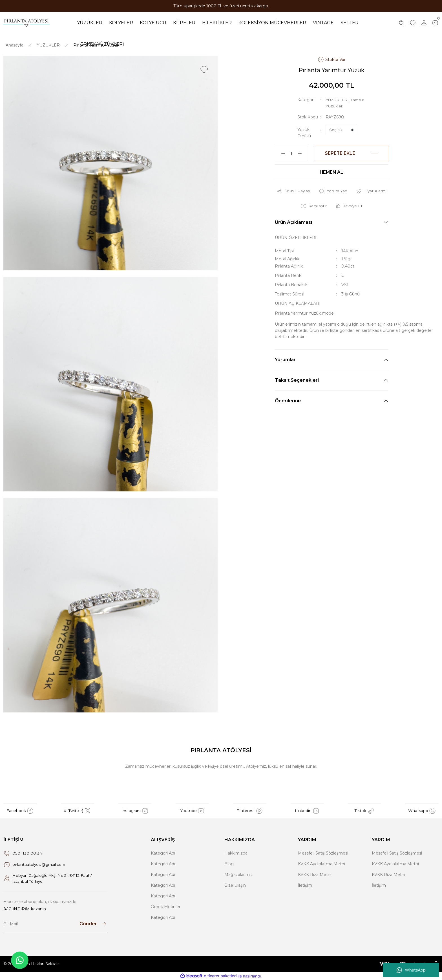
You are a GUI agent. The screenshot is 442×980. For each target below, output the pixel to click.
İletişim (305, 885)
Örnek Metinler (166, 906)
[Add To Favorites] (204, 69)
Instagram (135, 811)
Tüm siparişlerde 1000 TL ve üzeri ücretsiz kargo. (221, 6)
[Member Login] (424, 23)
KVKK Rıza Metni (315, 874)
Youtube (192, 811)
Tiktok (365, 811)
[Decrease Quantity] (281, 153)
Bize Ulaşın (235, 885)
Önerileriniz (288, 400)
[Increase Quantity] (302, 153)
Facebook (20, 811)
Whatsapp (422, 811)
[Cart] (435, 23)
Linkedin (307, 811)
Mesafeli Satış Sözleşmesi (323, 853)
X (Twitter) (77, 811)
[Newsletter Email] (55, 924)
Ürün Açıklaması (293, 222)
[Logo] (26, 23)
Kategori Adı (163, 853)
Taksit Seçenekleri (297, 380)
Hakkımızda (236, 853)
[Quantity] (291, 153)
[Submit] (93, 924)
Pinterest (250, 811)
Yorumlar (285, 359)
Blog (229, 864)
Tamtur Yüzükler (342, 106)
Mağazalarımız (239, 874)
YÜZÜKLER (337, 100)
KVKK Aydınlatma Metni (321, 864)
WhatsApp (411, 970)
